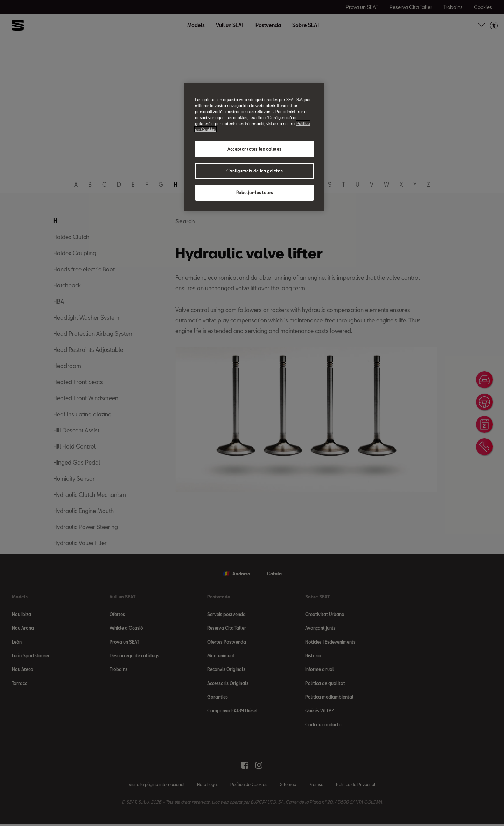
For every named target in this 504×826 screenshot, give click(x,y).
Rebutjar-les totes (254, 192)
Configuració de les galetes (254, 171)
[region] (254, 147)
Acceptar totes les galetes (254, 149)
